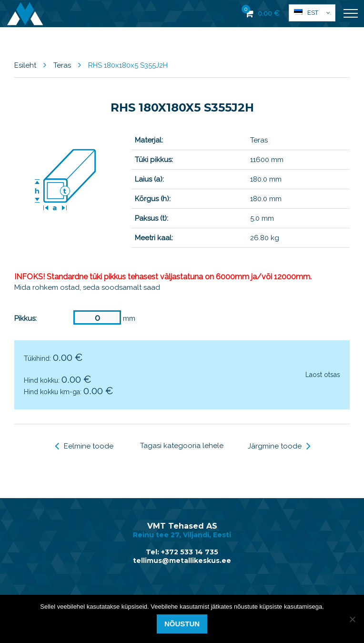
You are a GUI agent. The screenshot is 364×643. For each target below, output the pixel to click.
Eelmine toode (84, 446)
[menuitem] (312, 13)
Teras (62, 65)
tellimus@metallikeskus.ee (182, 561)
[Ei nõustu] (352, 619)
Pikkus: (25, 318)
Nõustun (182, 624)
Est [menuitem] (313, 13)
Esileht (25, 65)
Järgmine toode (279, 446)
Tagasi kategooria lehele (182, 446)
